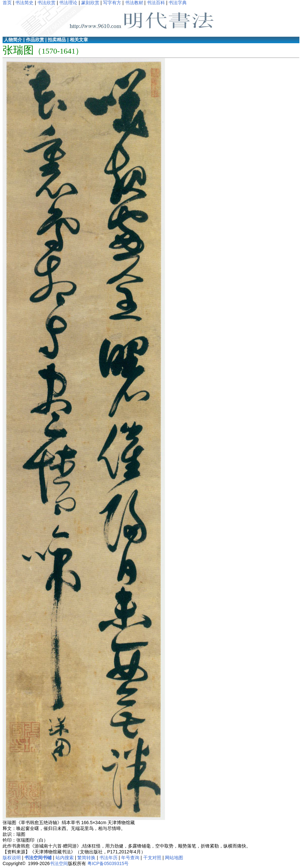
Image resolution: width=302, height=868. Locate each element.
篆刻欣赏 (90, 3)
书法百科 (156, 3)
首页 (7, 3)
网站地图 (174, 858)
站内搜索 (65, 858)
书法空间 (59, 863)
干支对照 (152, 858)
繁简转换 (86, 858)
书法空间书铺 (38, 858)
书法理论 (68, 3)
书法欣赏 (46, 3)
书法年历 (108, 858)
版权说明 (12, 858)
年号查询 (130, 858)
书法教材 (134, 3)
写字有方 (112, 3)
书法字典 (178, 3)
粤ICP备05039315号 (108, 863)
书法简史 (24, 3)
